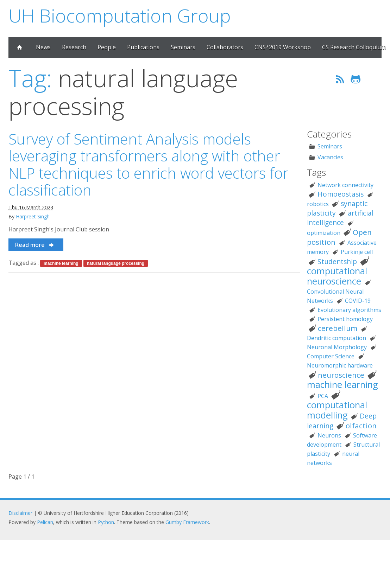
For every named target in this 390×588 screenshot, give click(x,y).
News (43, 47)
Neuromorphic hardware (340, 365)
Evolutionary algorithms (349, 310)
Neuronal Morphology (337, 347)
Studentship (337, 261)
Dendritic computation (336, 338)
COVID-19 (358, 301)
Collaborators (225, 47)
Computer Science (331, 356)
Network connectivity (345, 185)
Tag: (30, 78)
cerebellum (338, 328)
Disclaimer (20, 513)
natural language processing (116, 263)
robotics (318, 204)
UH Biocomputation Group (120, 15)
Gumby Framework (187, 522)
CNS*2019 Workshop (283, 47)
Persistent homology (345, 319)
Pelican (45, 522)
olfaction (361, 426)
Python (106, 522)
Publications (143, 47)
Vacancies (330, 157)
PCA (323, 396)
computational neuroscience (337, 276)
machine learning (61, 263)
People (107, 47)
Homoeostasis (341, 194)
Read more (35, 245)
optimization (324, 233)
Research (74, 47)
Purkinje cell (357, 252)
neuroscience (341, 375)
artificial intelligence (340, 218)
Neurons (329, 435)
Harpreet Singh (33, 216)
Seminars (183, 47)
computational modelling (337, 410)
